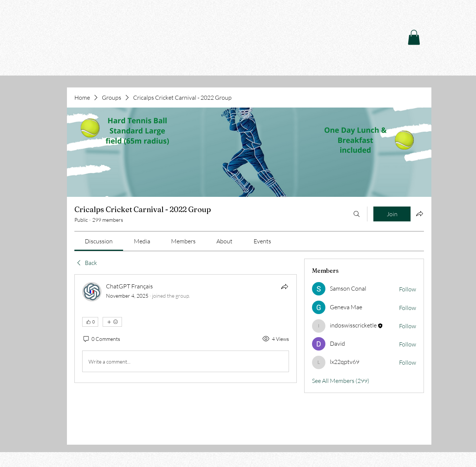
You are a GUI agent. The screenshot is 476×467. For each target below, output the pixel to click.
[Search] (357, 214)
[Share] (284, 287)
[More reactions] (112, 322)
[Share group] (419, 214)
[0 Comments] (101, 339)
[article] (186, 329)
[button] (414, 37)
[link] (99, 241)
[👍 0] (90, 322)
